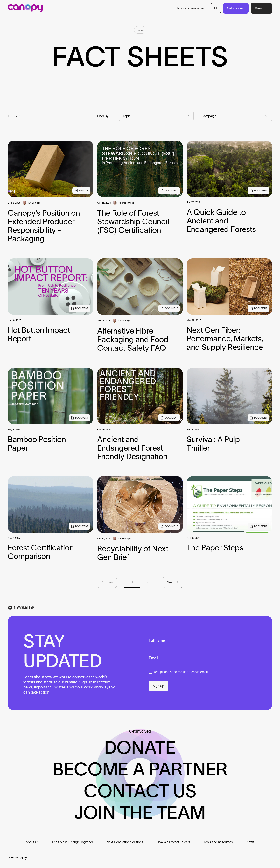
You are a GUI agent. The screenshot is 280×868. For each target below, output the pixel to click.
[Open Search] (216, 8)
